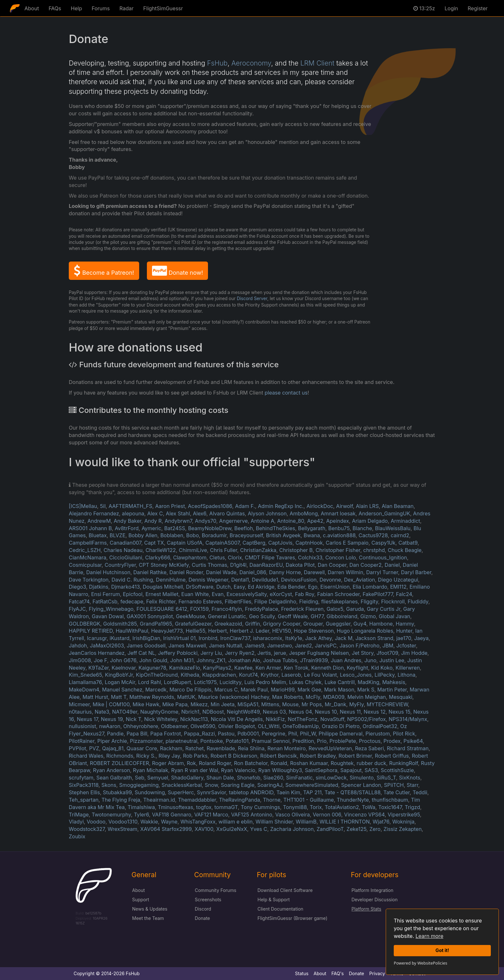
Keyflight (358, 668)
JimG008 (80, 660)
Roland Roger (215, 763)
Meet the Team (148, 918)
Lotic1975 (205, 682)
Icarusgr (97, 638)
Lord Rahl (150, 682)
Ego (313, 587)
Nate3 (102, 712)
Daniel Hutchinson (108, 572)
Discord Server (252, 298)
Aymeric (151, 528)
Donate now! (177, 271)
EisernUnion (335, 587)
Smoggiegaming (139, 785)
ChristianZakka (258, 550)
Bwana (312, 535)
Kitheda (190, 675)
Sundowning (150, 792)
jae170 (404, 638)
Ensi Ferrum (105, 594)
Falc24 (404, 594)
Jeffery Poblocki (178, 653)
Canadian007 (125, 543)
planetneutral (181, 741)
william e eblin (236, 822)
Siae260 (273, 778)
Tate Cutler (397, 792)
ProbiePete (343, 741)
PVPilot (77, 748)
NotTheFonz (302, 719)
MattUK (186, 697)
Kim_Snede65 (85, 675)
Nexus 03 (274, 712)
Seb (140, 778)
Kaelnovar (124, 668)
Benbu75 (339, 528)
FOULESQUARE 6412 (162, 609)
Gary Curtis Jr (383, 609)
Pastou (226, 734)
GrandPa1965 (156, 624)
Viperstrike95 (404, 815)
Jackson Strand (374, 638)
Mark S (366, 690)
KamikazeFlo (184, 668)
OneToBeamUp (301, 726)
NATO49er (125, 712)
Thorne (272, 800)
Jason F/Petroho (359, 646)
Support (141, 900)
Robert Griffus (392, 756)
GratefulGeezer (193, 624)
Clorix (235, 557)
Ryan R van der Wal (194, 770)
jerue (280, 653)
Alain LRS (367, 506)
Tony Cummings (260, 807)
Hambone (381, 624)
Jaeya (421, 638)
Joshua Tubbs (280, 660)
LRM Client (317, 63)
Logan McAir (120, 682)
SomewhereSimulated (312, 785)
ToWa (369, 807)
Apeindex (338, 521)
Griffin (252, 624)
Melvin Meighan (367, 697)
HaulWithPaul (132, 631)
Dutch (224, 587)
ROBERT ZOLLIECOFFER (120, 763)
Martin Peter (392, 690)
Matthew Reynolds (152, 697)
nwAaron (110, 726)
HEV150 (282, 631)
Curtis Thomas (210, 565)
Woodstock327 (87, 829)
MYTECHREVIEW (387, 704)
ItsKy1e (294, 638)
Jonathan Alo (244, 660)
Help (76, 8)
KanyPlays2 (217, 668)
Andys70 (205, 521)
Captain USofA (185, 543)
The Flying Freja (121, 800)
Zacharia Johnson (292, 829)
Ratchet (194, 748)
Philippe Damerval (341, 734)
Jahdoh (78, 646)
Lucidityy (230, 682)
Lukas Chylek (305, 682)
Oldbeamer (174, 726)
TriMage (79, 815)
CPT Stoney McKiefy (164, 565)
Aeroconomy (251, 63)
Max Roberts (288, 697)
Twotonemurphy (111, 815)
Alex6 (200, 513)
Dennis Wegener (208, 580)
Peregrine (273, 734)
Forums (101, 8)
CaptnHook (309, 543)
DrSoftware (199, 587)
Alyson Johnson (267, 513)
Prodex (392, 741)
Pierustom (378, 734)
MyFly (356, 704)
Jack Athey (318, 638)
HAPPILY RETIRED (91, 631)
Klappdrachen (219, 675)
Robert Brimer (355, 756)
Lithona (407, 675)
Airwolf (345, 506)
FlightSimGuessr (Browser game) (292, 918)
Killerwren (408, 668)
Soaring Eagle (238, 785)
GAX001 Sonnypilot (150, 616)
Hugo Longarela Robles (365, 631)
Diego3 (77, 587)
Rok (191, 763)
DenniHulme (171, 580)
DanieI (392, 565)
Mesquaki (401, 697)
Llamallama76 (85, 682)
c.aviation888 (339, 535)
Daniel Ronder (186, 572)
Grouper (313, 624)
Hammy (405, 624)
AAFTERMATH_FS (130, 506)
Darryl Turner (382, 572)
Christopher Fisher (338, 550)
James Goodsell (146, 646)
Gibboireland (342, 616)
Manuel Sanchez (122, 690)
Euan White (195, 594)
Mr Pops (312, 704)
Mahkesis (394, 682)
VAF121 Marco (211, 815)
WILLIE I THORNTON (345, 822)
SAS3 (371, 770)
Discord (203, 909)
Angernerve (234, 521)
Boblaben (172, 535)
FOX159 (200, 609)
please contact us (286, 393)
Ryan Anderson (111, 770)
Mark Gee (310, 690)
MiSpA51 (248, 704)
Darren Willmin (346, 572)
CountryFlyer (120, 565)
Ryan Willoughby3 (280, 770)
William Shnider (274, 822)
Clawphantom (190, 557)
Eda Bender (291, 587)
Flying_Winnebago (111, 609)
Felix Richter (161, 601)
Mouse (290, 704)
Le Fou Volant (321, 675)
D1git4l (238, 565)
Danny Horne (285, 572)
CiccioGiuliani (126, 557)
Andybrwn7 (178, 521)
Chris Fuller (224, 550)
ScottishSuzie (397, 770)
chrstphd (374, 550)
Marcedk (156, 690)
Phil (293, 734)
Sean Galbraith (114, 778)
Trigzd (412, 807)
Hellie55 (196, 631)
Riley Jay (169, 756)
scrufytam (81, 778)
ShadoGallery (187, 778)
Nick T (133, 719)
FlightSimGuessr (163, 8)
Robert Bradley (318, 756)
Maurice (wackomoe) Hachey (234, 697)
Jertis (264, 653)
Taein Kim (288, 792)
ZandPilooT (330, 829)
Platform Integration (373, 890)
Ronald (279, 763)
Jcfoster (406, 646)
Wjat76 (381, 822)
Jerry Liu (211, 653)
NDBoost (213, 712)
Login (451, 8)
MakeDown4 (84, 690)
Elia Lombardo (370, 587)
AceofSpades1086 (210, 506)
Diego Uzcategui (398, 580)
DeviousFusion (299, 580)
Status (302, 973)
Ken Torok (296, 668)
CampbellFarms (88, 543)
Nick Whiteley (161, 719)
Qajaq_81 (113, 748)
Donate (202, 918)
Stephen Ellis (84, 792)
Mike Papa (175, 704)
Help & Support (274, 900)
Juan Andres (346, 660)
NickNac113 (194, 719)
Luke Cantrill (340, 682)
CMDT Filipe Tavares (270, 557)
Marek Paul (254, 690)
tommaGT (226, 807)
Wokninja (404, 822)
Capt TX (154, 543)
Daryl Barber (416, 572)
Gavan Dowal (108, 616)
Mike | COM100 (111, 704)
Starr (412, 785)
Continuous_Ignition (383, 557)
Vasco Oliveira (292, 815)
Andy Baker (128, 521)
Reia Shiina (251, 748)
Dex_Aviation (360, 580)
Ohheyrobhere (141, 726)
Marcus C (226, 690)
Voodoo (96, 822)
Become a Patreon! (104, 271)
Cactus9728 (373, 535)
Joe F (100, 660)
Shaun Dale (220, 778)
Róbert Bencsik (279, 756)
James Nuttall (225, 646)
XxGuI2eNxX (232, 829)
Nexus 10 (326, 712)
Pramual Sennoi (271, 741)
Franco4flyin (227, 609)
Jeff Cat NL (141, 653)
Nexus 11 (350, 712)
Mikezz (199, 704)
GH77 (317, 616)
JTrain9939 (314, 660)
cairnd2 (400, 535)
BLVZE (117, 535)
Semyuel (158, 778)
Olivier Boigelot (237, 726)
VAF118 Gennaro (172, 815)
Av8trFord (127, 528)
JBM (388, 646)
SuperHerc (181, 792)
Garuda (355, 609)
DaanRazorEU (266, 565)
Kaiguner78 (152, 668)
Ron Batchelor (251, 763)
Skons (109, 785)
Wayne (169, 822)
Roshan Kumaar (309, 763)
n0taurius (80, 712)
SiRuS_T (386, 778)
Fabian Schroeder (338, 594)
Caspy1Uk (384, 543)
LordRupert (178, 682)
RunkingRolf (404, 763)
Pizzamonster (146, 741)
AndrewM (99, 521)
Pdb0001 (248, 734)
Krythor (270, 675)
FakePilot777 (378, 594)
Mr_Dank (335, 704)
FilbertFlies (238, 601)
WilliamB (306, 822)
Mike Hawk (146, 704)
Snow (211, 785)
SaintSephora (321, 770)
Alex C (155, 513)
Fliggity (369, 601)
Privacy (377, 973)
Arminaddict (405, 521)
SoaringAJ (270, 785)
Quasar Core (142, 748)
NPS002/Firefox (366, 719)
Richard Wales (86, 756)
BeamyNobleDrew (210, 528)
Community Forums (216, 890)
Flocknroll (393, 601)
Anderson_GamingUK (384, 513)
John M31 (182, 660)
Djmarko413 (126, 587)
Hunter (404, 631)
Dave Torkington (89, 580)
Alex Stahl (178, 513)
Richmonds (120, 756)
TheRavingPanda (239, 800)
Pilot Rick (404, 734)
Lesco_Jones (356, 675)
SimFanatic (299, 778)
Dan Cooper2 (365, 565)
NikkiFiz (275, 719)
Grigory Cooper (282, 624)
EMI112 (398, 587)
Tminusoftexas (175, 807)
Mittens (270, 704)
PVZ (94, 748)
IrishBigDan (146, 638)
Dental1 (240, 580)
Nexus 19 (112, 719)
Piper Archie (112, 741)
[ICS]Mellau (83, 506)
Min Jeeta (222, 704)
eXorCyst (281, 594)
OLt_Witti (269, 726)
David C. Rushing (132, 580)
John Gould (153, 660)
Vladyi (76, 822)
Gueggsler (338, 624)
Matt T (119, 697)
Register (478, 8)
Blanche (362, 528)
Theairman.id (159, 800)
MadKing (369, 682)
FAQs (55, 8)
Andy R (153, 521)
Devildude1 (265, 580)
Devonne (330, 580)
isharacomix (268, 638)
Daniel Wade (221, 572)
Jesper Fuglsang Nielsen (319, 653)
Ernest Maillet (162, 594)
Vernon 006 (327, 815)
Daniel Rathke (150, 572)
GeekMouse (190, 616)
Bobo (192, 535)
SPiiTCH (394, 785)
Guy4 (360, 624)
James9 (254, 646)
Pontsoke (212, 741)
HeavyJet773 (167, 631)
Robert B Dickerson (234, 756)
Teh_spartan (84, 800)
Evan (218, 594)
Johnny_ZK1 (211, 660)
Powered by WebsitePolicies (420, 963)
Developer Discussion (375, 900)
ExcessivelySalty (247, 594)
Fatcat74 (79, 601)
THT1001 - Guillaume (309, 800)
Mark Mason (339, 690)
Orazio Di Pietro (341, 726)
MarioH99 (283, 690)
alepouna (133, 513)
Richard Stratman (408, 748)
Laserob (291, 675)
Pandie (115, 734)
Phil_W (308, 734)
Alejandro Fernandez (94, 513)
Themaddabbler (197, 800)
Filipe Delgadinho (275, 601)
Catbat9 (408, 543)
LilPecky (384, 675)
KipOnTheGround (157, 675)
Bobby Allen (143, 535)
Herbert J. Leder (250, 631)
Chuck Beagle (405, 550)
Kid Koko (382, 668)
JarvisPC (326, 646)
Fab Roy (305, 594)
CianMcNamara (88, 557)
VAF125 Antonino (252, 815)
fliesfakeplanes (339, 601)
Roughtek (342, 763)
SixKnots (410, 778)
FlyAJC (77, 609)
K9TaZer (99, 668)
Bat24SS (175, 528)
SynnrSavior (211, 792)
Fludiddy (418, 601)
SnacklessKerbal (182, 785)
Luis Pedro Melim (265, 682)
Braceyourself (246, 535)
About (32, 8)
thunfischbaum (390, 800)
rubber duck (371, 763)
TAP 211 (312, 792)
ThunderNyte (353, 800)
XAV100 (204, 829)
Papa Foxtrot (166, 734)
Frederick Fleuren (302, 609)
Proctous (370, 741)
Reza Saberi (369, 748)
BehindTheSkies (275, 528)
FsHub (217, 63)
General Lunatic (227, 616)
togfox (204, 807)
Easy (239, 587)
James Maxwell (187, 646)
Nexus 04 (300, 712)
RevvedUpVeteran (330, 748)
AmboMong (304, 513)
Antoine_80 (291, 521)
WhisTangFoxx (198, 822)
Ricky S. (146, 756)
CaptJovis (280, 543)
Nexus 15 (400, 712)
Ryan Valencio (238, 770)
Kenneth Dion (327, 668)
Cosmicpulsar (85, 565)
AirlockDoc (320, 506)
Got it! (442, 950)
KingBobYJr (119, 675)
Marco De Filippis (190, 690)
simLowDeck (331, 778)
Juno (370, 660)
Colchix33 (310, 557)
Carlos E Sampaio (347, 543)
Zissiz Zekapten (403, 829)
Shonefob (249, 778)
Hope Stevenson (314, 631)
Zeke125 (356, 829)
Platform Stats (367, 909)
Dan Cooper (332, 565)
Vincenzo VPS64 (364, 815)
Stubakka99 (117, 792)
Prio (322, 741)
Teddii (420, 792)
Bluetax (98, 535)
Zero (375, 829)
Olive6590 (203, 726)
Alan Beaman (398, 506)
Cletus (217, 557)
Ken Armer (268, 668)
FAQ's (337, 973)
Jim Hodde (414, 653)
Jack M (344, 638)
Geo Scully (262, 616)
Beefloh (244, 528)
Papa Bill (137, 734)
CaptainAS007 (222, 543)
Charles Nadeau (123, 550)
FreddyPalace (261, 609)
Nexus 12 (374, 712)
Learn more (429, 936)
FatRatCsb (105, 601)
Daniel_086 (253, 572)
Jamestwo (280, 646)
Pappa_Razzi (199, 734)
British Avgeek (283, 535)
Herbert (218, 631)
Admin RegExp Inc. (281, 506)
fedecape (132, 601)
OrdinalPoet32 (380, 726)
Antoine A (262, 521)
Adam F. (245, 506)
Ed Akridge (261, 587)
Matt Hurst (95, 697)
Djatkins (99, 587)
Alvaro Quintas (227, 513)
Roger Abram (168, 763)
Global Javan (394, 616)
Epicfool (133, 594)
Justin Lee (392, 660)
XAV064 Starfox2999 (166, 829)
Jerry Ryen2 (240, 653)
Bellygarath (312, 528)
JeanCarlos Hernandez (97, 653)
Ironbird (208, 638)
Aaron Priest (170, 506)
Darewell (314, 572)
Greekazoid (228, 624)
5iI (103, 506)
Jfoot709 (387, 653)
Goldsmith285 (120, 624)
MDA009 (334, 697)
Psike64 (413, 741)
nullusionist (82, 726)
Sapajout (351, 770)
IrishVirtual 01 (179, 638)
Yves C (259, 829)
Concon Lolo (341, 557)
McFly (313, 697)
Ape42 (315, 521)
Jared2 (304, 646)
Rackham (171, 748)
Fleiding (309, 601)
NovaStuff (332, 719)
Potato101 (237, 741)
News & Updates (150, 909)
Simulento (362, 778)
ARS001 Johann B (90, 528)
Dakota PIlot (300, 565)
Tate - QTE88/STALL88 (353, 792)
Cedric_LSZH (85, 550)
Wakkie (149, 822)
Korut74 (248, 675)
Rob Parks (195, 756)
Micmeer (79, 704)
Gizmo (368, 616)
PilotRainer (82, 741)
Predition (303, 741)
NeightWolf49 (243, 712)
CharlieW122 (161, 550)
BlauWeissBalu (393, 528)
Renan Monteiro (287, 748)
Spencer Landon (361, 785)
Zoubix (77, 836)
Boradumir (214, 535)
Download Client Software (285, 890)
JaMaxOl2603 (107, 646)
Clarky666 (158, 557)
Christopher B (296, 550)
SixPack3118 (84, 785)
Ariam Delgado (370, 521)
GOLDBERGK (85, 624)
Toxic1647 (390, 807)
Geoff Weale (293, 616)
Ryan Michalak (151, 770)
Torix (316, 807)
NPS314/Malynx (408, 719)
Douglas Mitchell (163, 587)
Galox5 (335, 609)
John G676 (123, 660)
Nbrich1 (190, 712)
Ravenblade (221, 748)
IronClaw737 (235, 638)
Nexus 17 (87, 719)
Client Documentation (280, 909)
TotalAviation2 (342, 807)
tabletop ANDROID (251, 792)
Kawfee (243, 668)
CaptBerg (254, 543)
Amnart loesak (338, 513)
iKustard (120, 638)
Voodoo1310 (123, 822)
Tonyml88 (295, 807)
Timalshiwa (141, 807)
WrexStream (122, 829)
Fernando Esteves (200, 601)
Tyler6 (142, 815)
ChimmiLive (193, 550)
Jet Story (363, 653)
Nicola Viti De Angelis (237, 719)
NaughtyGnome (159, 712)
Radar (127, 8)
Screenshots (208, 900)
